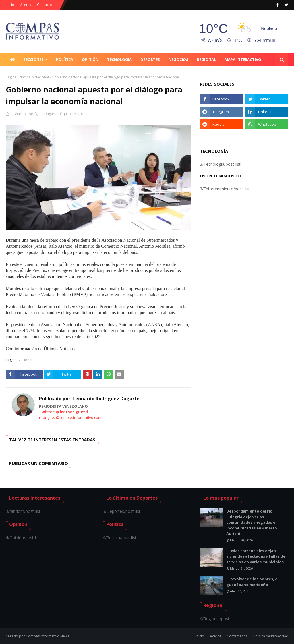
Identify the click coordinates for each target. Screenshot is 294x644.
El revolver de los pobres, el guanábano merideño (252, 582)
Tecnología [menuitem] (119, 59)
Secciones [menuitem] (33, 59)
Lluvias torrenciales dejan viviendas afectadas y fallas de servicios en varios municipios (256, 556)
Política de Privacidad (271, 636)
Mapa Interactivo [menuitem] (243, 59)
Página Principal (19, 77)
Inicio (10, 5)
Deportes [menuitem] (150, 59)
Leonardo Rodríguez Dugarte (34, 114)
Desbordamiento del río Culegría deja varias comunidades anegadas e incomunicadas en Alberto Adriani (252, 522)
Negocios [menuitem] (178, 59)
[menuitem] (12, 59)
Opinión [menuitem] (90, 59)
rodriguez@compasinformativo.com (70, 417)
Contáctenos (237, 636)
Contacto (45, 5)
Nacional (42, 77)
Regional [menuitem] (206, 59)
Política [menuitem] (65, 59)
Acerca (26, 5)
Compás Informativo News (48, 636)
